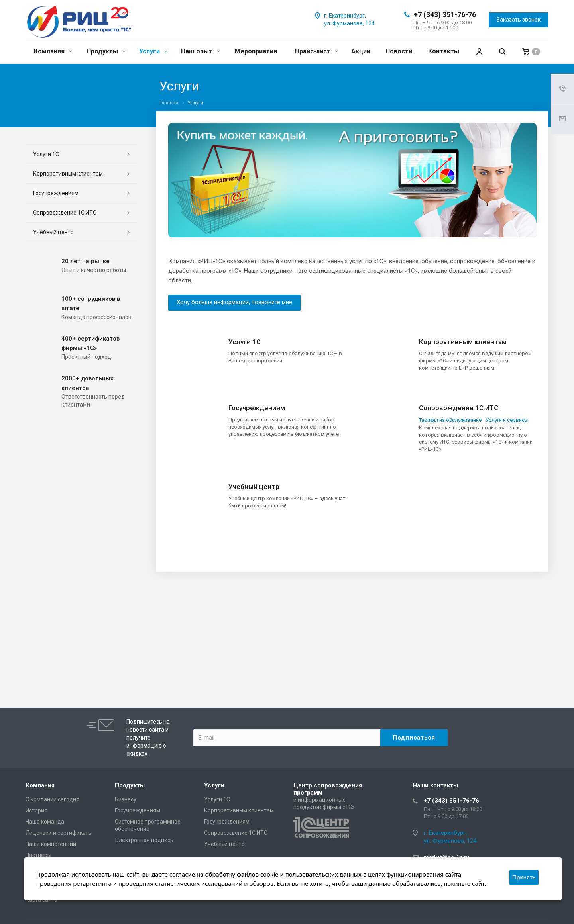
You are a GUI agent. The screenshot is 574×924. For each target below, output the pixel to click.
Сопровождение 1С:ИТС (459, 408)
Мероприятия (256, 51)
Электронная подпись (144, 840)
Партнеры (38, 855)
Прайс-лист (316, 51)
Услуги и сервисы (507, 420)
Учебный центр (254, 487)
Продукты (106, 51)
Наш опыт (201, 51)
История (36, 810)
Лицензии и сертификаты (59, 833)
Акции (361, 51)
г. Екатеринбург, (345, 16)
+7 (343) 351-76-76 (445, 15)
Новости (399, 51)
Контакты (444, 51)
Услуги (153, 51)
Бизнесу (126, 799)
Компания (53, 51)
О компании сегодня (52, 799)
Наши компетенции (51, 844)
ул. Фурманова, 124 (349, 23)
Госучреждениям (257, 408)
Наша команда (45, 822)
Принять (524, 877)
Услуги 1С (245, 342)
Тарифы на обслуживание (450, 420)
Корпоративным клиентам (463, 342)
